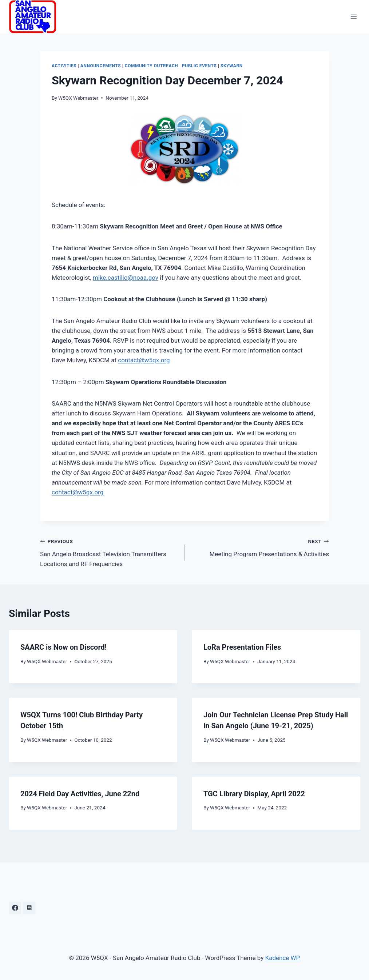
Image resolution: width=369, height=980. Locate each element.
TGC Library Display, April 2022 (254, 794)
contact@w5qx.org (144, 360)
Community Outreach (152, 66)
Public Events (199, 66)
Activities (64, 66)
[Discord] (29, 908)
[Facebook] (15, 908)
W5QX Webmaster (78, 98)
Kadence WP (282, 958)
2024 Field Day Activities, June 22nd (80, 794)
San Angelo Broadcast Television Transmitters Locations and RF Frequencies (109, 552)
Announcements (101, 66)
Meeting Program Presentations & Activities (260, 547)
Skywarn (232, 66)
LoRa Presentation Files (242, 647)
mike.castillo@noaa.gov (126, 278)
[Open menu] (354, 17)
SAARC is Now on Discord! (64, 647)
